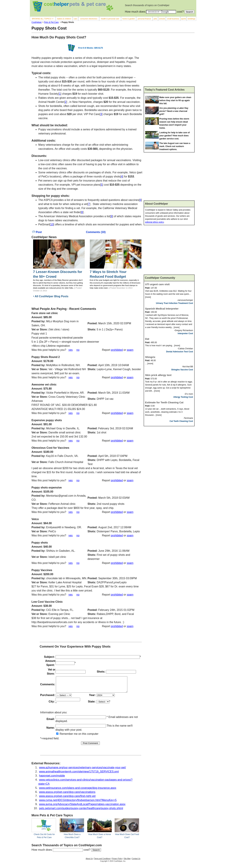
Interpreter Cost (185, 333)
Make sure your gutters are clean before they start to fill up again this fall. (175, 100)
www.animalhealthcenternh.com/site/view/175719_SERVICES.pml (79, 775)
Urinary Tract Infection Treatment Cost (175, 303)
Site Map (127, 862)
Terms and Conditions (102, 862)
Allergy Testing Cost (183, 397)
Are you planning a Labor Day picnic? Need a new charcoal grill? (174, 111)
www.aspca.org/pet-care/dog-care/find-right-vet (67, 799)
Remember (65, 737)
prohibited (117, 350)
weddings (191, 19)
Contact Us (136, 862)
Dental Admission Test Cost (180, 352)
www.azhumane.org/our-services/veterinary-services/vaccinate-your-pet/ (82, 771)
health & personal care (110, 19)
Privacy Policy (117, 862)
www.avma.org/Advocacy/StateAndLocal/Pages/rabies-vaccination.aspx (82, 807)
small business (173, 19)
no (78, 350)
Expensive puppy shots (47, 420)
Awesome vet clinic (44, 385)
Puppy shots (40, 543)
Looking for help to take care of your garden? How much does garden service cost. (175, 136)
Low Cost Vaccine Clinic (47, 602)
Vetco (35, 519)
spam (130, 350)
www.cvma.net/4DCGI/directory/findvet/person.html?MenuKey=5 (78, 803)
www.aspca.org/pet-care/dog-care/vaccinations (67, 795)
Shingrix (150, 357)
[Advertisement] (169, 61)
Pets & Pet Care (51, 22)
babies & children (64, 19)
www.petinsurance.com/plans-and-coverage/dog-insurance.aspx (78, 791)
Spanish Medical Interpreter (162, 309)
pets (155, 19)
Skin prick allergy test (158, 375)
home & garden (129, 19)
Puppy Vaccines (42, 570)
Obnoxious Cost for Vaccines (50, 448)
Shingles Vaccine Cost (182, 370)
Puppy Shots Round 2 (46, 357)
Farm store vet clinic (45, 313)
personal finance (144, 19)
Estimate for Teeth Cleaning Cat (164, 402)
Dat (147, 339)
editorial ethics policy (155, 222)
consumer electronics (89, 19)
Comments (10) (96, 232)
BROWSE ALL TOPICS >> (43, 19)
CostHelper (37, 22)
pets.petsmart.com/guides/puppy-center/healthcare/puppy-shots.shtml (81, 811)
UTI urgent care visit (157, 284)
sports (183, 19)
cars (75, 19)
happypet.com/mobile (52, 779)
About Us (89, 862)
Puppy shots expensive (47, 488)
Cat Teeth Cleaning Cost (181, 421)
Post (37, 232)
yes (71, 350)
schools (162, 19)
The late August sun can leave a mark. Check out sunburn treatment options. (175, 146)
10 (52, 224)
